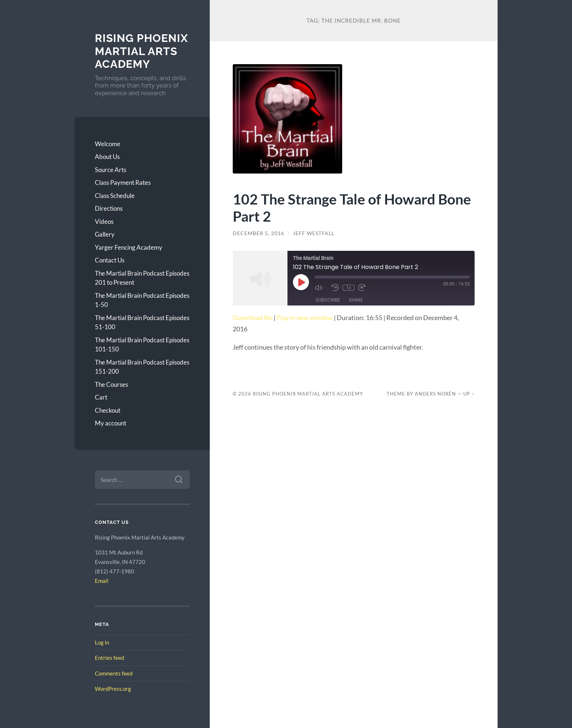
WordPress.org (113, 689)
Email (102, 581)
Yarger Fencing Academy (129, 247)
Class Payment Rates (123, 182)
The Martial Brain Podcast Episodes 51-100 (142, 322)
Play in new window (305, 318)
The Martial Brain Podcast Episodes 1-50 (142, 300)
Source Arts (111, 170)
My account (111, 423)
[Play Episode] (301, 282)
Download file (253, 318)
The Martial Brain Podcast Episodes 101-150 (142, 345)
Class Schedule (115, 196)
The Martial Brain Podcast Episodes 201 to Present (142, 278)
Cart (101, 397)
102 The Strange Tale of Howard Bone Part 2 (352, 207)
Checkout (108, 410)
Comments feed (114, 673)
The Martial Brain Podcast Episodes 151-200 (142, 367)
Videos (104, 221)
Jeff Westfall (314, 233)
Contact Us (110, 260)
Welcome (108, 144)
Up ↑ (469, 394)
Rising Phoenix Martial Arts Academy (141, 51)
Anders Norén (435, 394)
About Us (107, 157)
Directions (109, 208)
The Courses (111, 384)
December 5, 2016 (258, 233)
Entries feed (109, 658)
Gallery (105, 234)
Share (356, 300)
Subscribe (328, 300)
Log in (102, 642)
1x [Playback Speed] (349, 288)
